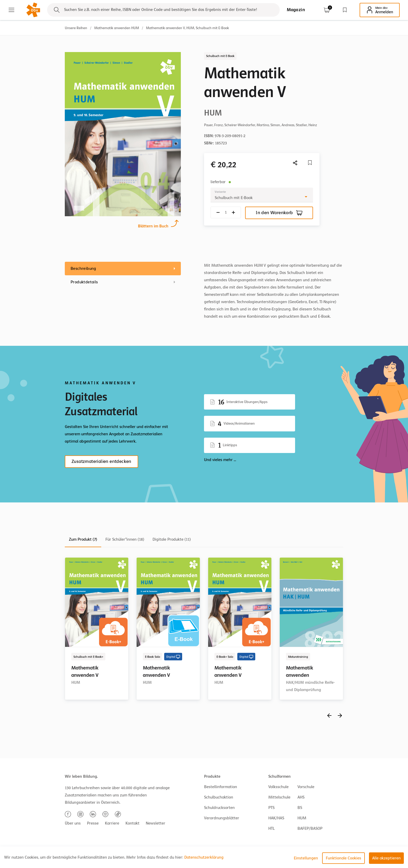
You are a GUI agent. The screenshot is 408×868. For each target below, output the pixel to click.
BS (300, 808)
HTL (271, 828)
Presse (93, 823)
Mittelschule (279, 797)
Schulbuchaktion (219, 797)
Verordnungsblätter (222, 818)
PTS (271, 808)
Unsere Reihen (76, 28)
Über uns (73, 823)
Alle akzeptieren (386, 858)
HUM (302, 818)
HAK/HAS (276, 818)
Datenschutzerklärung (204, 857)
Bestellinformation (221, 787)
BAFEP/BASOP (310, 828)
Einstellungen (306, 858)
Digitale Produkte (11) (172, 539)
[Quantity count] (226, 212)
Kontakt (132, 823)
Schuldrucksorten (219, 808)
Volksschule (278, 787)
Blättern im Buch (153, 225)
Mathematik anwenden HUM (117, 28)
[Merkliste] (310, 163)
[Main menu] (11, 10)
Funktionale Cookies (343, 858)
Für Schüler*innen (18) (125, 539)
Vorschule (306, 787)
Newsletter (155, 823)
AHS (301, 797)
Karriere (112, 823)
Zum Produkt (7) (83, 539)
